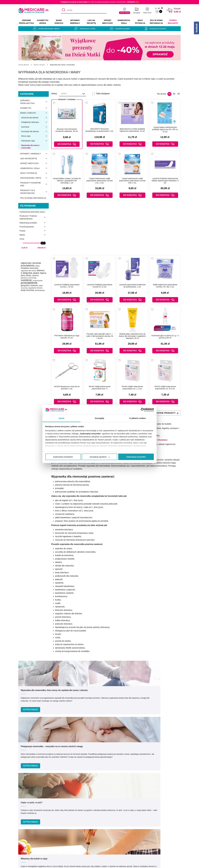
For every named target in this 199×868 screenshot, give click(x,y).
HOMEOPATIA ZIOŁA (124, 22)
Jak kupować (109, 843)
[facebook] (167, 813)
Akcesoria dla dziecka (35, 118)
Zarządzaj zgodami (100, 457)
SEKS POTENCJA (140, 22)
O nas (62, 832)
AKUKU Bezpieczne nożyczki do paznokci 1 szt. (67, 388)
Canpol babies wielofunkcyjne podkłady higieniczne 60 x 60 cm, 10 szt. (165, 129)
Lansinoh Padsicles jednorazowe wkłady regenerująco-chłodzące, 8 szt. (165, 181)
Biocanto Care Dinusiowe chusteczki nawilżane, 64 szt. (67, 130)
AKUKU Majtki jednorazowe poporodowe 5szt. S (100, 388)
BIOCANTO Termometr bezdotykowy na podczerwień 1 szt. (100, 130)
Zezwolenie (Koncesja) (163, 832)
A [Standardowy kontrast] (157, 11)
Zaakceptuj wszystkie (136, 457)
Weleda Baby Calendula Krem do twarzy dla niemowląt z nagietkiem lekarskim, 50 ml (132, 336)
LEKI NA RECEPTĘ (91, 22)
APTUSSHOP (100, 865)
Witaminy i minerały (34, 154)
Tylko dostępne (103, 94)
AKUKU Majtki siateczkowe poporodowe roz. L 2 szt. (132, 388)
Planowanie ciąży (35, 141)
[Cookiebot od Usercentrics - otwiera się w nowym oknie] (143, 410)
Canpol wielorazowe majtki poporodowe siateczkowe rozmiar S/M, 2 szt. (132, 181)
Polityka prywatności (69, 843)
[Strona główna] (24, 65)
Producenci (108, 832)
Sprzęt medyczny (34, 163)
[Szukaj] (63, 10)
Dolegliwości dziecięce (35, 122)
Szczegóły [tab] (99, 418)
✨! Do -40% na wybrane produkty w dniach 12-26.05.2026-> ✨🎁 (99, 2)
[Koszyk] (169, 10)
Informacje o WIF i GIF (163, 836)
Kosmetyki (34, 108)
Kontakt (63, 836)
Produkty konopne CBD (34, 184)
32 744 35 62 (124, 812)
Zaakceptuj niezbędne (63, 457)
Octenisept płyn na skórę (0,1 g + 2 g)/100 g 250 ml (165, 337)
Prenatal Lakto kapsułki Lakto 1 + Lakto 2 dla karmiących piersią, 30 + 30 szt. (100, 336)
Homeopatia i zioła (34, 168)
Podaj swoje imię (53, 754)
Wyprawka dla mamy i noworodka (30, 147)
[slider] (42, 243)
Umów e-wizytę (108, 795)
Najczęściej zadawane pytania (117, 854)
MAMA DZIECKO (59, 22)
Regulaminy (65, 839)
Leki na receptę (34, 159)
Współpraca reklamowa (70, 847)
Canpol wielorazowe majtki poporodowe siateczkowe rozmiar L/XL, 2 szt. (100, 181)
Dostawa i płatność (112, 847)
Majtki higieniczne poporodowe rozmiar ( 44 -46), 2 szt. (165, 286)
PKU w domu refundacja (33, 198)
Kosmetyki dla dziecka (35, 131)
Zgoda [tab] (61, 418)
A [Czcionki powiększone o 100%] (162, 8)
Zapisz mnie (142, 759)
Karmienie (35, 127)
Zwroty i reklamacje (68, 850)
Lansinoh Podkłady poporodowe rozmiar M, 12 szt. (100, 286)
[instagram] (173, 813)
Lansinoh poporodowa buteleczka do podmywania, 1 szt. (132, 286)
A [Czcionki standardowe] (156, 8)
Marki (106, 836)
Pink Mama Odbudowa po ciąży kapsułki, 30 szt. (67, 337)
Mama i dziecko (34, 113)
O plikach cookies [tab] (138, 418)
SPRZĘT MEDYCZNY (108, 22)
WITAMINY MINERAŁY (75, 22)
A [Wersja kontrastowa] (161, 11)
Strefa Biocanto (173, 22)
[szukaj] (84, 10)
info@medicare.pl (126, 815)
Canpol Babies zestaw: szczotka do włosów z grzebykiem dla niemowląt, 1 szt (67, 181)
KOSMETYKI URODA (43, 22)
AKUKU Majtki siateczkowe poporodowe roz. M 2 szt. (165, 388)
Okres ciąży (35, 136)
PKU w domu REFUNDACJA (156, 22)
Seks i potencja (34, 173)
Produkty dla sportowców (34, 192)
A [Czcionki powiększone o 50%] (159, 8)
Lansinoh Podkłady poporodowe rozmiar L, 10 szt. (67, 286)
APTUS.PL (134, 865)
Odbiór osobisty (110, 850)
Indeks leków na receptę (114, 839)
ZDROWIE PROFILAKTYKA (26, 22)
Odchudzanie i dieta (34, 178)
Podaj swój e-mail (96, 754)
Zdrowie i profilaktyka (34, 102)
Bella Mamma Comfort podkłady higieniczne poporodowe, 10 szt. (132, 130)
